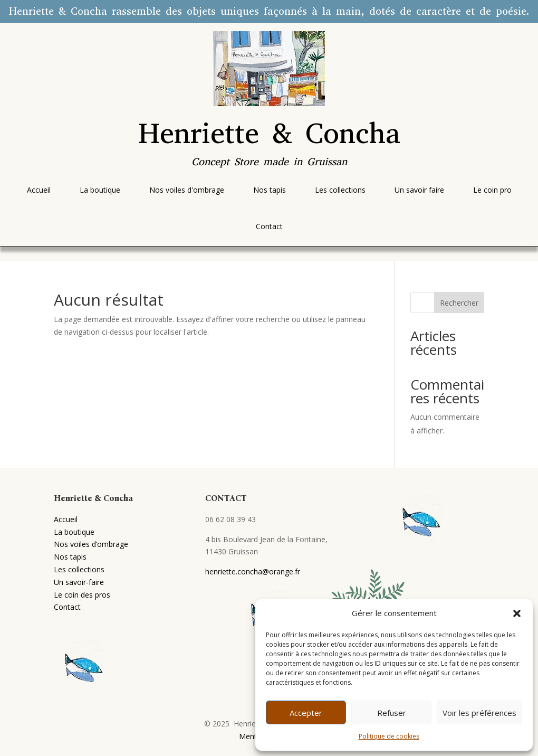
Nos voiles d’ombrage (91, 544)
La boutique (74, 532)
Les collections (79, 569)
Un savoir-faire (79, 582)
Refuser (392, 713)
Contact (67, 607)
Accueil (66, 519)
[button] (517, 613)
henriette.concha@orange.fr (253, 571)
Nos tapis (70, 557)
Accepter (306, 713)
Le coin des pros (82, 595)
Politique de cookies (389, 736)
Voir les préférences (479, 713)
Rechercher (459, 303)
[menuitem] (39, 190)
